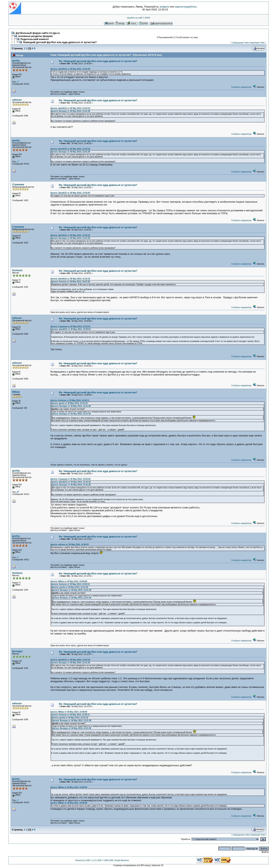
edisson (17, 100)
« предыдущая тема (240, 43)
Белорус (18, 651)
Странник (18, 184)
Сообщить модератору (241, 87)
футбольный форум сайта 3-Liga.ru (38, 33)
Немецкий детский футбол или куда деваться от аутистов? (60, 42)
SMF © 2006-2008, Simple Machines (113, 860)
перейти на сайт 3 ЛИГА (139, 18)
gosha (16, 61)
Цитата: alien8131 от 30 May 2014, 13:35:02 (70, 193)
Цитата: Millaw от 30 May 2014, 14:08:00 (69, 581)
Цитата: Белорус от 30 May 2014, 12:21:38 (71, 406)
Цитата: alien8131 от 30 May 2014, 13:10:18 (70, 279)
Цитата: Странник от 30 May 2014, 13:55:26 (71, 479)
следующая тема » (257, 43)
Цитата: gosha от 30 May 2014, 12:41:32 (69, 403)
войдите (164, 7)
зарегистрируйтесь (186, 7)
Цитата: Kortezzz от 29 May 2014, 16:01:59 (71, 282)
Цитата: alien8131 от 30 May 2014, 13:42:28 (70, 69)
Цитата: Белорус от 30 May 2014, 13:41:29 (71, 111)
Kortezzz (17, 270)
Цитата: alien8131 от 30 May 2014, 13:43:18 (70, 108)
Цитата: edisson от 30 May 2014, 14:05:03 (70, 544)
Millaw (16, 392)
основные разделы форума (35, 36)
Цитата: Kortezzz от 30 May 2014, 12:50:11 (70, 400)
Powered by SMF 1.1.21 (86, 860)
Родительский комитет (35, 39)
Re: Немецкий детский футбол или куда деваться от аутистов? (98, 61)
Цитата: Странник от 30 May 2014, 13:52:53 (71, 326)
